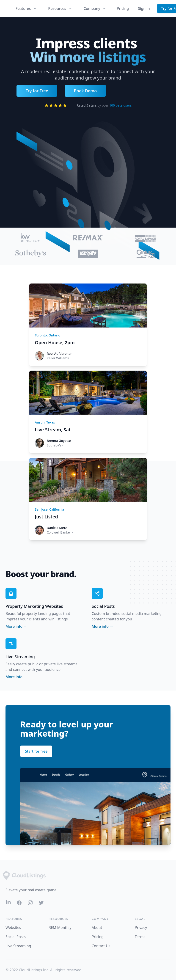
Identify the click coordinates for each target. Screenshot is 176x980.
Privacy (141, 928)
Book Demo (85, 91)
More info (16, 626)
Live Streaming (18, 946)
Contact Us (101, 946)
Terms (140, 937)
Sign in (144, 8)
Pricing (123, 8)
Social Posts (16, 937)
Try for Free (37, 91)
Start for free (36, 751)
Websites (13, 928)
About (97, 928)
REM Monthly (60, 928)
